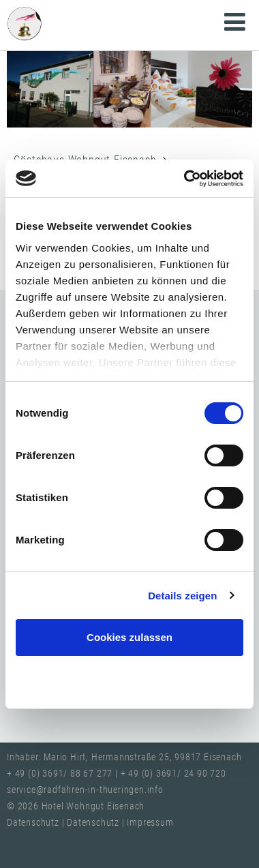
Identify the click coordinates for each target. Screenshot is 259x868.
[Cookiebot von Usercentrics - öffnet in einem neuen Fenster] (185, 179)
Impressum (150, 823)
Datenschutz (34, 823)
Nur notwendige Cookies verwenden (129, 679)
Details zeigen (182, 596)
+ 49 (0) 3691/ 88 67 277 (60, 774)
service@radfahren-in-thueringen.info (85, 790)
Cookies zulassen (129, 637)
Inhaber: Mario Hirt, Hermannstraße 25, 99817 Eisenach (124, 757)
